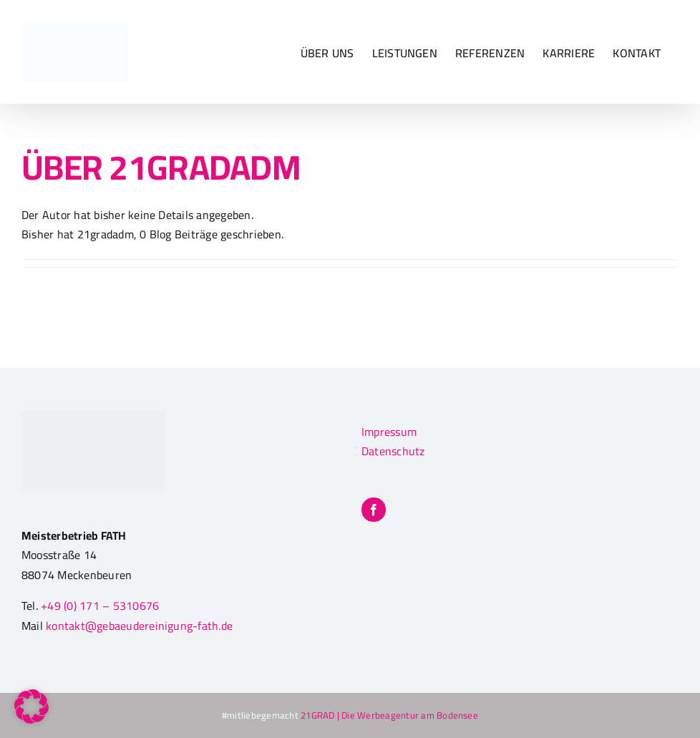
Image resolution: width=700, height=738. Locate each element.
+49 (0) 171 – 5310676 (100, 606)
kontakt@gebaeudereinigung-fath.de (139, 626)
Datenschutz (393, 451)
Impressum (389, 432)
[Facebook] (374, 510)
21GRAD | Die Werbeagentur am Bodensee (388, 715)
